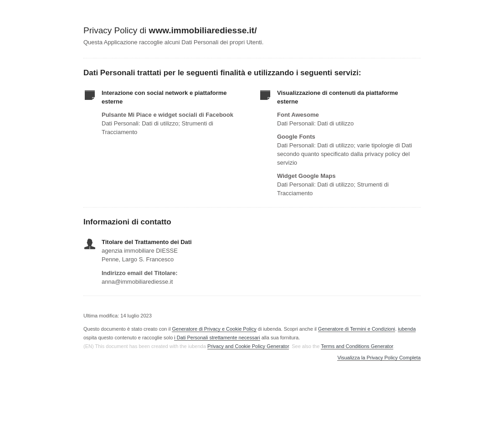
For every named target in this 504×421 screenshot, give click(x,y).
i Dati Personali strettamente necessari (217, 338)
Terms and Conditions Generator (357, 346)
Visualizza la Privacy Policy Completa (379, 358)
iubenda (407, 329)
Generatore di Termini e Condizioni (357, 329)
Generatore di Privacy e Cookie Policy (214, 329)
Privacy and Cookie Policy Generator (248, 346)
